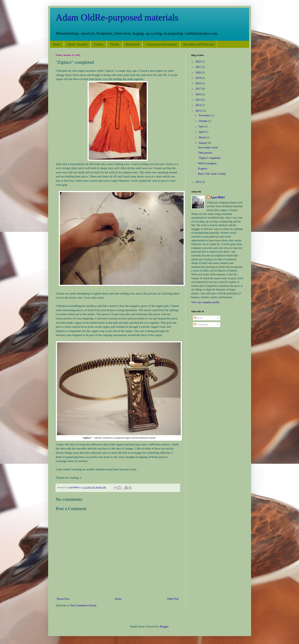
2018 (198, 83)
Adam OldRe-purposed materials (117, 17)
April (202, 132)
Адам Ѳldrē (218, 197)
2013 (198, 111)
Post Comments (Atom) (84, 605)
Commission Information (161, 44)
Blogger (164, 627)
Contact (99, 44)
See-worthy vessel (208, 148)
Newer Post (63, 599)
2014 (198, 105)
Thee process (205, 153)
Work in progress (207, 163)
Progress (203, 169)
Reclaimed (132, 44)
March (203, 137)
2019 (198, 78)
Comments (201, 325)
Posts (198, 318)
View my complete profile (206, 302)
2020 (198, 73)
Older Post (173, 599)
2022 (198, 62)
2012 (198, 182)
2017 (198, 89)
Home (57, 44)
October (203, 121)
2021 (198, 67)
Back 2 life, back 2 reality (212, 174)
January (203, 143)
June (201, 126)
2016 (198, 94)
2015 (198, 100)
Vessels (115, 44)
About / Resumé (77, 44)
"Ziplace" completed (209, 158)
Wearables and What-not (198, 44)
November (205, 115)
